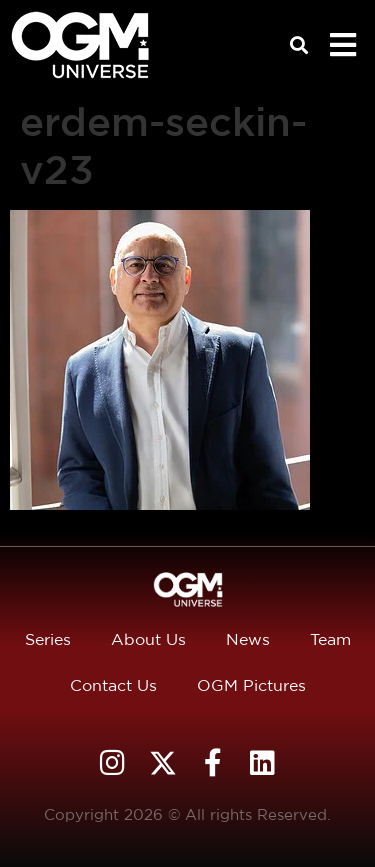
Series (48, 639)
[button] (299, 45)
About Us (148, 639)
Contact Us (113, 685)
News (248, 639)
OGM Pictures (251, 685)
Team (330, 639)
